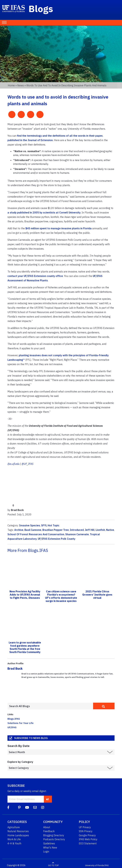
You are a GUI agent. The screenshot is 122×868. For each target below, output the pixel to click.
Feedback (49, 831)
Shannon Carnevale (77, 534)
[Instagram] (43, 807)
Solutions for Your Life (20, 723)
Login (46, 851)
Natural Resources (18, 831)
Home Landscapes (18, 835)
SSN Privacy (86, 831)
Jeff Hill (90, 530)
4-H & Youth (14, 843)
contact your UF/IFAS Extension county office (35, 276)
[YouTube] (27, 807)
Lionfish (100, 530)
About (47, 827)
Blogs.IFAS (14, 719)
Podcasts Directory (54, 839)
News (21, 85)
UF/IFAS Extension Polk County (57, 539)
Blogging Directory (54, 835)
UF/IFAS (12, 727)
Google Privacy (87, 835)
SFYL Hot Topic (50, 525)
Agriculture (14, 827)
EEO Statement (88, 843)
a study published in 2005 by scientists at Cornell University (44, 212)
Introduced (77, 530)
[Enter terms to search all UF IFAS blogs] (50, 706)
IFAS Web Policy (88, 839)
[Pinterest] (19, 807)
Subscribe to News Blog (31, 738)
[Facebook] (8, 807)
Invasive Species (30, 525)
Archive (19, 530)
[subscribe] (48, 799)
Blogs (41, 9)
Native (110, 530)
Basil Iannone (33, 530)
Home (11, 85)
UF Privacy (85, 827)
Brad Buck (15, 668)
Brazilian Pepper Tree (56, 530)
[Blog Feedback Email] (35, 807)
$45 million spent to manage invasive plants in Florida (59, 228)
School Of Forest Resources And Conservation (36, 534)
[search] (104, 706)
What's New (50, 848)
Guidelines (49, 843)
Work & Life (14, 839)
